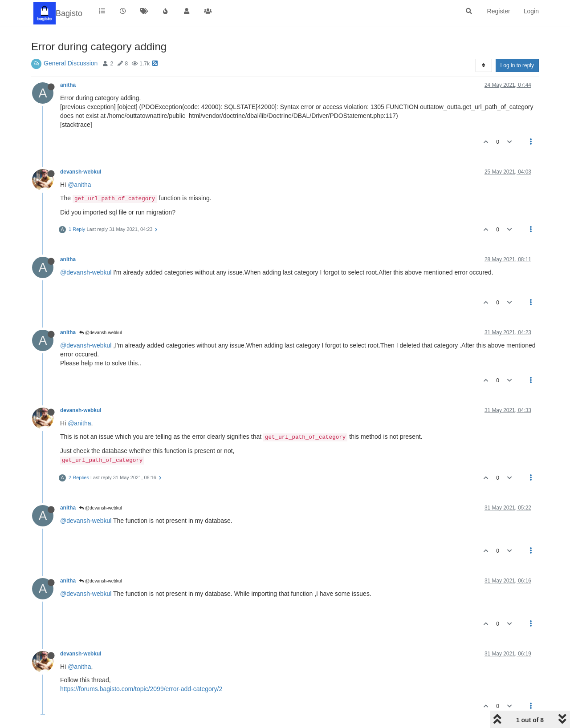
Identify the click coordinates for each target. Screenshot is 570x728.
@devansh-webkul (86, 272)
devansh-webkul (81, 172)
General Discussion (71, 63)
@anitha (79, 185)
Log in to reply (517, 65)
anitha (68, 85)
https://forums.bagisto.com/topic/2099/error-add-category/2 (141, 689)
